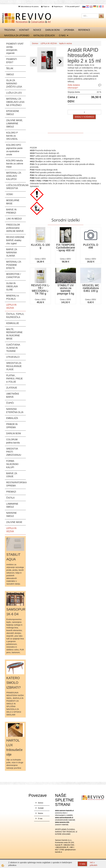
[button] (60, 62)
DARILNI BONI (52, 30)
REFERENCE (84, 30)
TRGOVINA (10, 30)
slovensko (84, 6)
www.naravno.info (62, 822)
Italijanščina (98, 6)
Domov (35, 43)
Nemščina (95, 6)
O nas (62, 35)
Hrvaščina (88, 6)
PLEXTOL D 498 (91, 246)
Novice (37, 30)
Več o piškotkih (94, 864)
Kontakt (24, 30)
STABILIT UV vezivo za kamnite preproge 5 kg (65, 289)
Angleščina (91, 6)
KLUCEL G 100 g (40, 246)
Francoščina (102, 6)
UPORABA (69, 30)
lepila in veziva (65, 43)
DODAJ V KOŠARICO (84, 117)
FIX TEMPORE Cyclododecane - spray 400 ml (66, 248)
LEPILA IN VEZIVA (49, 43)
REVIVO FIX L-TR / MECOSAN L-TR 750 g (40, 289)
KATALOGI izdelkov (44, 35)
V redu (82, 864)
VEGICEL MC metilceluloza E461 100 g (91, 288)
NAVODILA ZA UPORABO (17, 35)
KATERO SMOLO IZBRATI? (14, 683)
